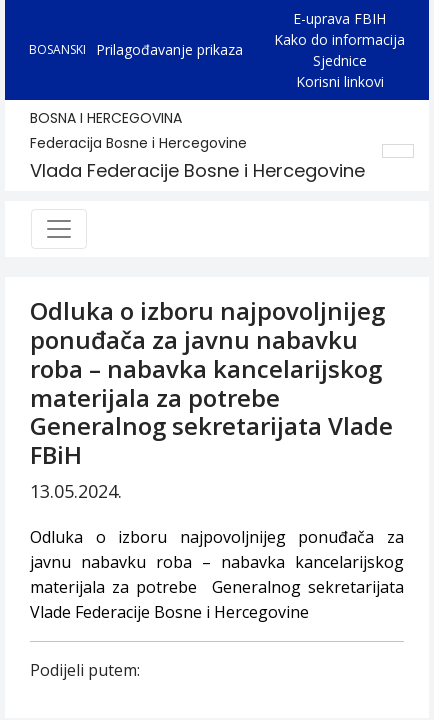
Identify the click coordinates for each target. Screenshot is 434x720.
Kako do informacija (339, 39)
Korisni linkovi (340, 81)
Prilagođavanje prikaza (169, 49)
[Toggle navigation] (59, 229)
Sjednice (340, 60)
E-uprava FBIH (339, 18)
